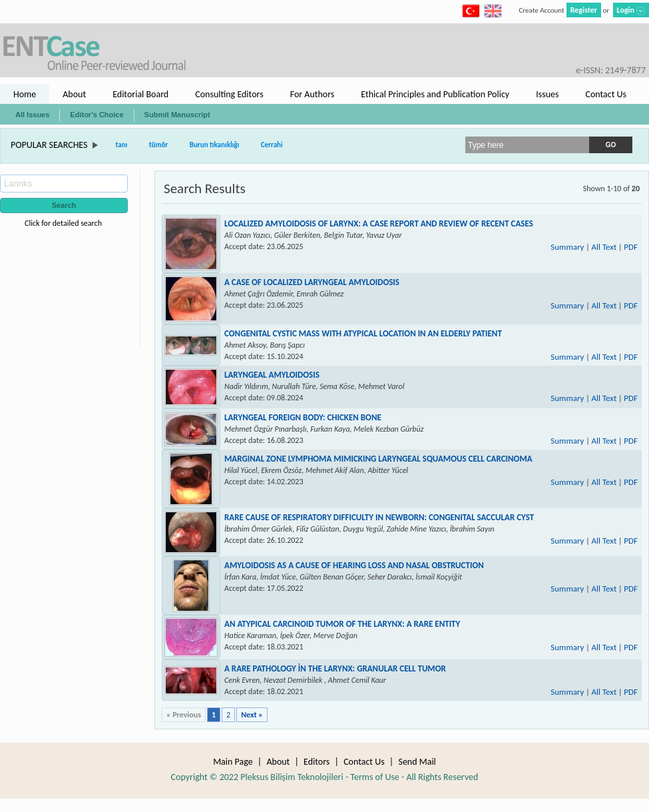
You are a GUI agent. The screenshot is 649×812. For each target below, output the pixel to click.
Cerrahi (272, 145)
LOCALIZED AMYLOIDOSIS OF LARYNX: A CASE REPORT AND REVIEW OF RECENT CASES (379, 223)
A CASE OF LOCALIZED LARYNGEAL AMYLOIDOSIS (312, 282)
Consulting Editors (229, 94)
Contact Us (606, 94)
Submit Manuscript (177, 115)
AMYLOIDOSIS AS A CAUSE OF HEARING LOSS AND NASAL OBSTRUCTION (354, 565)
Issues (547, 94)
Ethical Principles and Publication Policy (435, 94)
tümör (159, 145)
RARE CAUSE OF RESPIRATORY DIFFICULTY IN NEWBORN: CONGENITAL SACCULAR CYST (379, 517)
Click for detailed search (63, 223)
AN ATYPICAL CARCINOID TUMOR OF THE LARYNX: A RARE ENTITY (342, 624)
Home (25, 94)
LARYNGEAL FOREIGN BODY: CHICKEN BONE (303, 417)
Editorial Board (140, 94)
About (74, 94)
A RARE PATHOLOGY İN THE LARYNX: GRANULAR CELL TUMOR (335, 668)
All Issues (32, 115)
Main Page (233, 762)
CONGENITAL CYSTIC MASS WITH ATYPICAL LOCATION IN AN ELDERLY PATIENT (363, 333)
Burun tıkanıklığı (215, 145)
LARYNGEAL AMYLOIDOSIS (272, 375)
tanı (122, 145)
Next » (252, 715)
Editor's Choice (97, 115)
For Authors (313, 94)
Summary (567, 247)
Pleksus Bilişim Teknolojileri (292, 777)
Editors (317, 762)
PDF (631, 247)
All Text (604, 247)
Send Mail (417, 762)
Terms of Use (375, 777)
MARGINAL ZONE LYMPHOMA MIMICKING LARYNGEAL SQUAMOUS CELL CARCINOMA (378, 459)
